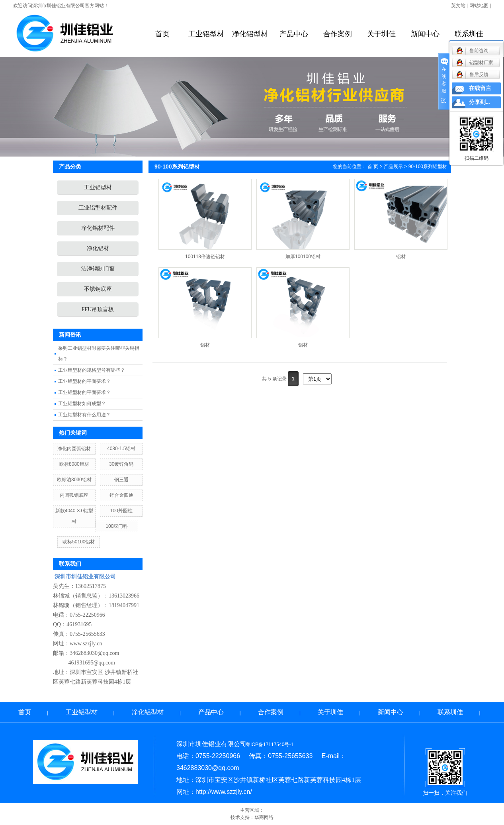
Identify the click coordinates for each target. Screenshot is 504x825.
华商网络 (264, 817)
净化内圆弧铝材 (74, 449)
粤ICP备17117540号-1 (270, 745)
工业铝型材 (206, 34)
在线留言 (480, 88)
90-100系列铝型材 (428, 167)
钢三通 (121, 480)
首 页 (373, 167)
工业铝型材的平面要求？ (84, 381)
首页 (162, 34)
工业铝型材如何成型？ (82, 404)
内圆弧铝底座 (74, 495)
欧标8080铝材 (74, 464)
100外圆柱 (121, 511)
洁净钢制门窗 (98, 269)
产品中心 (294, 34)
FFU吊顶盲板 (98, 309)
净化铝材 (98, 248)
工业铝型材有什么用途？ (84, 415)
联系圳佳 (469, 34)
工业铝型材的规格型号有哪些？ (92, 370)
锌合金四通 (121, 495)
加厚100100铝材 (303, 257)
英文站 (458, 6)
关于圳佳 (381, 34)
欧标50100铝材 (79, 542)
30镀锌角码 (121, 464)
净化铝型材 (250, 34)
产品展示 (393, 167)
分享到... (480, 102)
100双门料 (117, 526)
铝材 (401, 257)
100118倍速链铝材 (205, 257)
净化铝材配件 (98, 228)
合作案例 (338, 34)
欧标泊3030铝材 (74, 480)
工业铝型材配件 (98, 208)
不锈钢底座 (98, 289)
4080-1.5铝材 (121, 449)
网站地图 (479, 6)
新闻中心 (425, 34)
